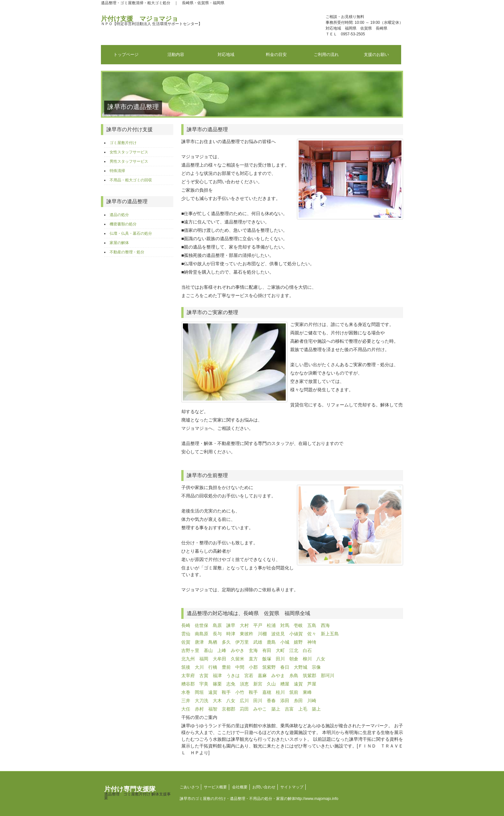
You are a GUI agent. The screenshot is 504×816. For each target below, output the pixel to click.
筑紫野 (269, 667)
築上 (276, 709)
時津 (231, 634)
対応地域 (226, 54)
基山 (208, 650)
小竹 (240, 692)
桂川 (280, 692)
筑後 (186, 667)
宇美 (204, 684)
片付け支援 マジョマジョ (152, 21)
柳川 (307, 659)
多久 (226, 642)
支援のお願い (376, 54)
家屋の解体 (119, 243)
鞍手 (226, 692)
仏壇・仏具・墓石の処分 (131, 233)
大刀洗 (202, 701)
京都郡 (229, 709)
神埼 (312, 642)
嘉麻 (262, 675)
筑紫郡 (310, 675)
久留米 (238, 659)
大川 (199, 667)
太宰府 (188, 675)
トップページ (126, 54)
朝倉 (294, 659)
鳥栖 (213, 642)
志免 (231, 684)
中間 (240, 667)
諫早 (231, 625)
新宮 (258, 684)
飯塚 (267, 659)
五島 (312, 625)
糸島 (294, 675)
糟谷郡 (188, 684)
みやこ (260, 709)
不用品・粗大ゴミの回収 (131, 180)
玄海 (253, 650)
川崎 (312, 701)
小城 (285, 642)
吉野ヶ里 (190, 650)
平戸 (258, 625)
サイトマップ (292, 787)
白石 (307, 650)
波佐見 (278, 634)
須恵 (244, 684)
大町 (280, 650)
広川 (244, 701)
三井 (186, 701)
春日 (285, 667)
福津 (217, 675)
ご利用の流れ (326, 54)
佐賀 (186, 642)
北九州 (188, 659)
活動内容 (176, 54)
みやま (278, 675)
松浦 (271, 625)
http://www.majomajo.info (317, 799)
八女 (321, 659)
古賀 (204, 675)
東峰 (307, 692)
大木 (217, 701)
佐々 (312, 634)
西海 (325, 625)
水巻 (186, 692)
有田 (267, 650)
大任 (186, 709)
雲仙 (186, 634)
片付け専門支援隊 (137, 793)
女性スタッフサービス (129, 152)
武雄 (258, 642)
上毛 (303, 709)
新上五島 (330, 634)
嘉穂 (267, 692)
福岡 (204, 659)
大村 (244, 625)
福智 (213, 709)
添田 (285, 701)
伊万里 (242, 642)
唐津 (199, 642)
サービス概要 (215, 787)
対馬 (285, 625)
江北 (294, 650)
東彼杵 (247, 634)
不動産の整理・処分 (127, 252)
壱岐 (298, 625)
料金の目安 (276, 54)
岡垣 (199, 692)
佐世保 (202, 625)
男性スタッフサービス (129, 161)
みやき (238, 650)
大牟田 (220, 659)
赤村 (199, 709)
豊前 (226, 667)
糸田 (298, 701)
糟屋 (285, 684)
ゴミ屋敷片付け (123, 143)
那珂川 (328, 675)
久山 (271, 684)
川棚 (262, 634)
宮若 (249, 675)
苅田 (244, 709)
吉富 (289, 709)
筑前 (294, 692)
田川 (280, 659)
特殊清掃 (117, 171)
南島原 (202, 634)
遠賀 (298, 684)
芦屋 (312, 684)
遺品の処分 (119, 215)
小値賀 (296, 634)
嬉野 (298, 642)
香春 (271, 701)
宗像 (316, 667)
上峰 (222, 650)
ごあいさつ (189, 787)
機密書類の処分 (123, 224)
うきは (233, 675)
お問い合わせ (264, 787)
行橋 (213, 667)
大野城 (301, 667)
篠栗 (217, 684)
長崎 (186, 625)
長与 (217, 634)
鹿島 (271, 642)
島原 (217, 625)
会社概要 (240, 787)
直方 (253, 659)
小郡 (253, 667)
